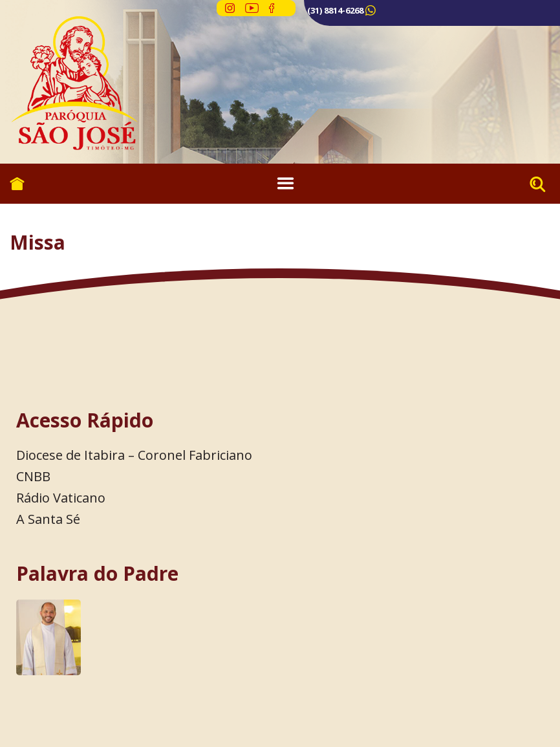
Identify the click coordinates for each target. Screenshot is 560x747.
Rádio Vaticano (61, 498)
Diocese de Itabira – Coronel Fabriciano (134, 455)
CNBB (33, 476)
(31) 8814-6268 (335, 10)
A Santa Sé (48, 519)
